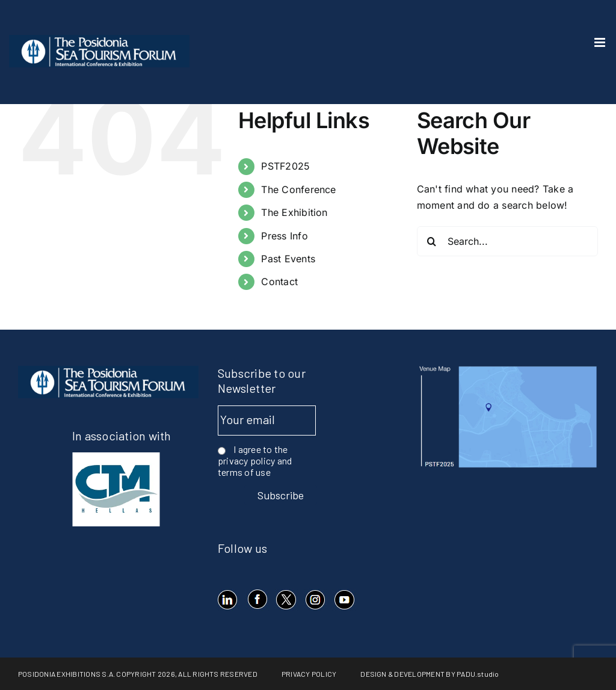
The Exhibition (294, 212)
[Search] (432, 241)
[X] (286, 600)
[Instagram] (315, 600)
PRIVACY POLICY (309, 674)
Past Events (288, 259)
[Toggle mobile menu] (601, 42)
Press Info (284, 236)
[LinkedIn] (228, 600)
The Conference (298, 189)
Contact (279, 282)
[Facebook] (257, 600)
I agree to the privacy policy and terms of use (255, 461)
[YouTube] (344, 600)
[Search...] (507, 241)
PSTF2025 (285, 166)
